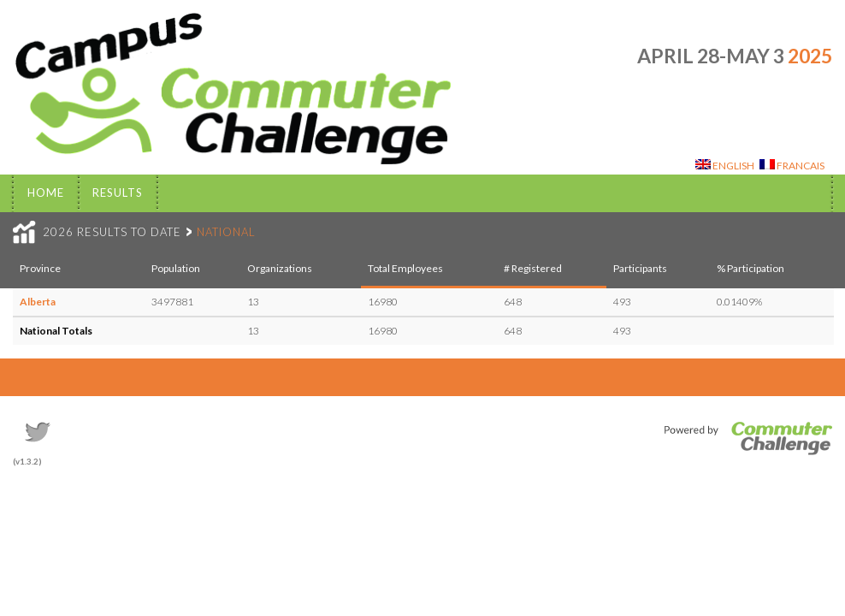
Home (46, 192)
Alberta (38, 302)
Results (118, 192)
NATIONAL (226, 232)
